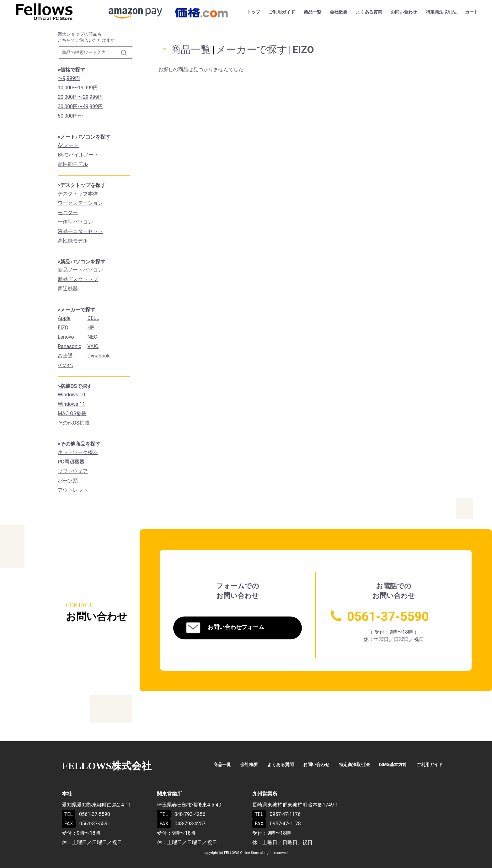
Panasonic (70, 346)
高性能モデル (73, 164)
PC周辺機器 (71, 462)
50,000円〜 (70, 116)
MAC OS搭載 (72, 413)
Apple (64, 318)
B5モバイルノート (78, 155)
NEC (92, 337)
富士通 (65, 356)
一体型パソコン (75, 222)
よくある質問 (369, 12)
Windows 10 (71, 395)
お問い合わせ (404, 12)
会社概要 (339, 12)
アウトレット (73, 490)
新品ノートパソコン (80, 270)
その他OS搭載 (74, 423)
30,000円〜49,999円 (80, 106)
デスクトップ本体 (78, 194)
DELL (93, 318)
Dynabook (99, 356)
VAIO (93, 346)
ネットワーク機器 (78, 452)
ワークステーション (80, 203)
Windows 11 (71, 404)
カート (472, 12)
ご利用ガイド (282, 12)
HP (91, 328)
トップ (254, 12)
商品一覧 (313, 12)
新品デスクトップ (78, 279)
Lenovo (66, 337)
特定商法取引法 (441, 12)
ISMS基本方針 (393, 765)
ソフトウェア (73, 471)
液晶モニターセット (80, 231)
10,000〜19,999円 (78, 88)
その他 (65, 365)
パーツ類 (68, 481)
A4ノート (68, 145)
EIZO (63, 328)
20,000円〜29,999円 (80, 97)
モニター (68, 212)
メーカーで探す (252, 50)
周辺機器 (68, 289)
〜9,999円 (69, 78)
